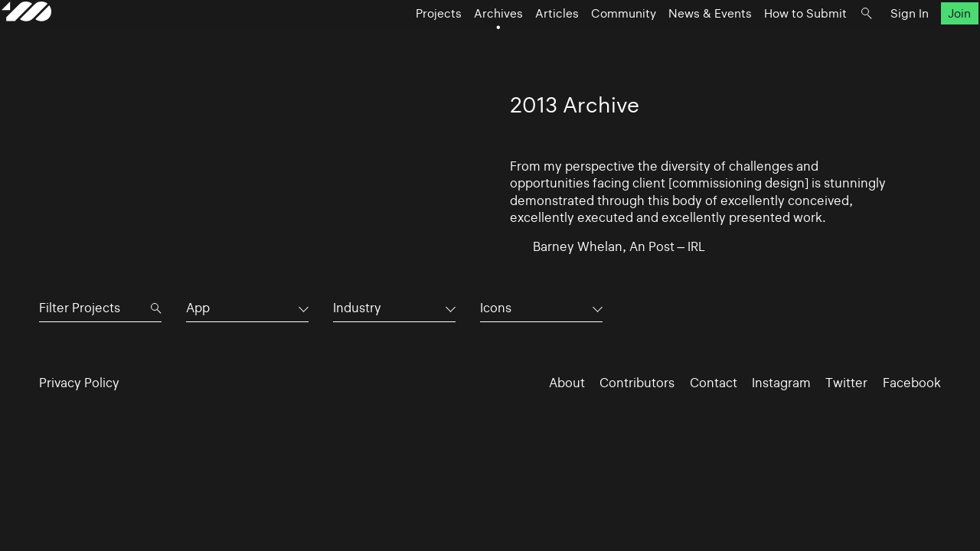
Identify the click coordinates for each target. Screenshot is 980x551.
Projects (401, 42)
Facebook (912, 383)
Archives (461, 42)
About (567, 383)
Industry (357, 308)
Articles (519, 42)
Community (586, 42)
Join (922, 42)
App (198, 308)
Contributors (637, 383)
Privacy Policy (79, 383)
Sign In (872, 42)
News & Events (673, 42)
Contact (714, 383)
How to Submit (768, 42)
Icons (496, 308)
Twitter (846, 383)
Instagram (781, 383)
